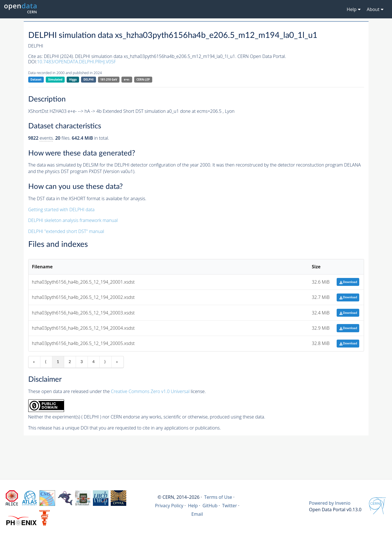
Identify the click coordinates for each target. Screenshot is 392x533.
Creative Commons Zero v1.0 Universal (150, 391)
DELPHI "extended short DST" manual (66, 231)
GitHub (210, 506)
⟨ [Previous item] (46, 362)
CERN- (143, 80)
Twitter (229, 506)
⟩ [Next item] (105, 362)
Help (193, 506)
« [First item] (34, 362)
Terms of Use (218, 497)
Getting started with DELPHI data (61, 210)
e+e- (127, 79)
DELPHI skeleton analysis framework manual (73, 220)
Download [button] (348, 282)
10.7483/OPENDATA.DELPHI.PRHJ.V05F (76, 62)
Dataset (36, 79)
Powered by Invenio (330, 503)
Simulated (55, 79)
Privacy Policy (169, 506)
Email (197, 514)
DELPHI (88, 79)
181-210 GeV (109, 79)
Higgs (73, 79)
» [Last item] (117, 362)
